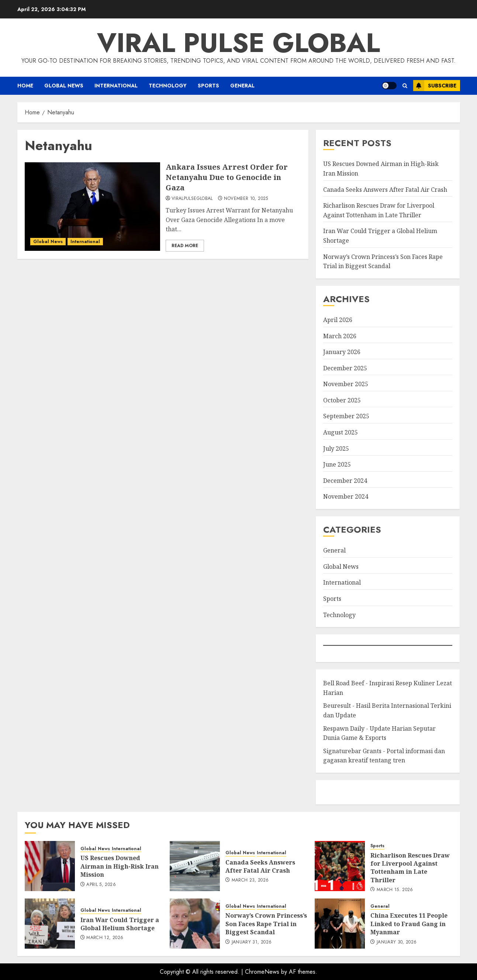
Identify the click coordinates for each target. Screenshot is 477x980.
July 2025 (336, 449)
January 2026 (342, 352)
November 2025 (346, 384)
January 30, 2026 (397, 942)
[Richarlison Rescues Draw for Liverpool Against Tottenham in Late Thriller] (340, 866)
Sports (208, 86)
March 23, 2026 (250, 880)
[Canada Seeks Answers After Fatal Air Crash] (195, 866)
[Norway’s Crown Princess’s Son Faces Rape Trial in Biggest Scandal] (195, 924)
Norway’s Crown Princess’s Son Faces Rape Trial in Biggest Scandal (266, 924)
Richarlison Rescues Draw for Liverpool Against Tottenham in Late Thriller (410, 868)
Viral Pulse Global (239, 43)
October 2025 (342, 400)
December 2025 (345, 368)
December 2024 (345, 481)
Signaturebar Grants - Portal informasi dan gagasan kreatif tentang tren (384, 756)
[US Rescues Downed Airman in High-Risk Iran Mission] (50, 866)
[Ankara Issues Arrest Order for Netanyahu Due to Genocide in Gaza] (92, 207)
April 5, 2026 (101, 885)
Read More (185, 246)
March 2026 (340, 336)
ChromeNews (262, 972)
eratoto (332, 792)
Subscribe (435, 86)
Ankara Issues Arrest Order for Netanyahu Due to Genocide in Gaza (227, 177)
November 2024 (346, 496)
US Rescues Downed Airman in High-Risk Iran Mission (120, 866)
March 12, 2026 (105, 938)
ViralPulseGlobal (192, 199)
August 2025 (341, 432)
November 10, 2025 (246, 199)
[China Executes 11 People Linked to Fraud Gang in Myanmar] (340, 924)
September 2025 (346, 416)
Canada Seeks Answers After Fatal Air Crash (385, 190)
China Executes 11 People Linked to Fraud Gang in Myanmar (409, 924)
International (116, 86)
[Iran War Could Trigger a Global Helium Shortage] (50, 924)
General (242, 86)
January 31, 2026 (252, 942)
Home (25, 86)
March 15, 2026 (395, 890)
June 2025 (337, 464)
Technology (168, 86)
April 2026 (338, 320)
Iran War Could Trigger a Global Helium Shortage (120, 924)
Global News (64, 86)
